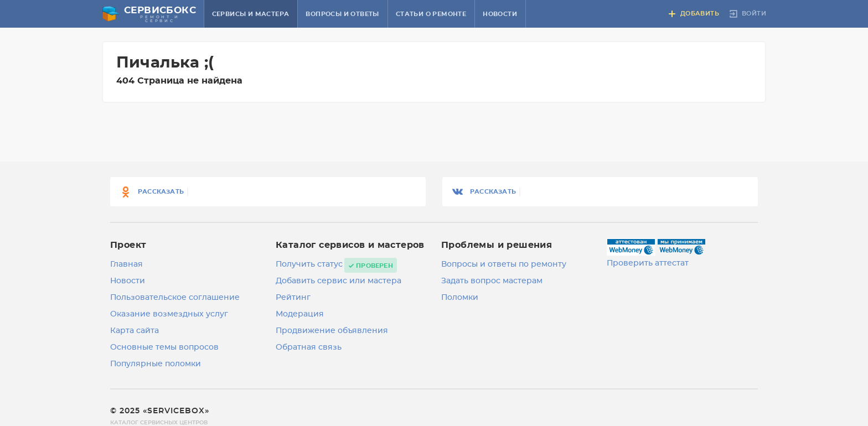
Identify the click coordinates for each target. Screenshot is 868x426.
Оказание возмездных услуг (169, 314)
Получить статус (309, 264)
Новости (500, 14)
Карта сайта (135, 331)
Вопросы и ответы (342, 14)
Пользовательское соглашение (175, 298)
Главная (126, 264)
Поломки (460, 298)
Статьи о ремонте (431, 14)
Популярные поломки (156, 364)
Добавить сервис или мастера (339, 281)
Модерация (300, 314)
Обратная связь (309, 347)
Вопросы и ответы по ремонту (504, 264)
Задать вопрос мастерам (492, 281)
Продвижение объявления (332, 331)
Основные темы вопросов (164, 347)
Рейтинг (293, 298)
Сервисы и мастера (251, 14)
